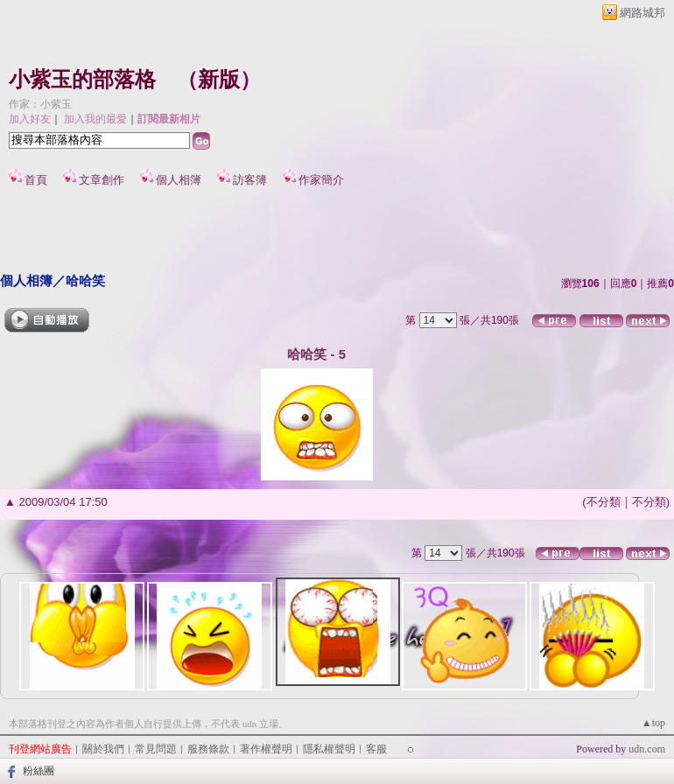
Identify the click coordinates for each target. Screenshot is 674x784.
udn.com (647, 749)
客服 (376, 749)
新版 (219, 80)
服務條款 (208, 749)
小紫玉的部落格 (82, 80)
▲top (653, 723)
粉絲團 (39, 771)
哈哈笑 (85, 280)
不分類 (604, 502)
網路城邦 (642, 13)
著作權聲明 (266, 749)
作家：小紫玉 (40, 104)
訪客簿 (250, 180)
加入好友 (30, 119)
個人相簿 (179, 180)
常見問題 (156, 749)
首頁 (36, 180)
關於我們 (103, 749)
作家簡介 (321, 180)
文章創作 (102, 180)
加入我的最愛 (95, 119)
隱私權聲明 (329, 749)
